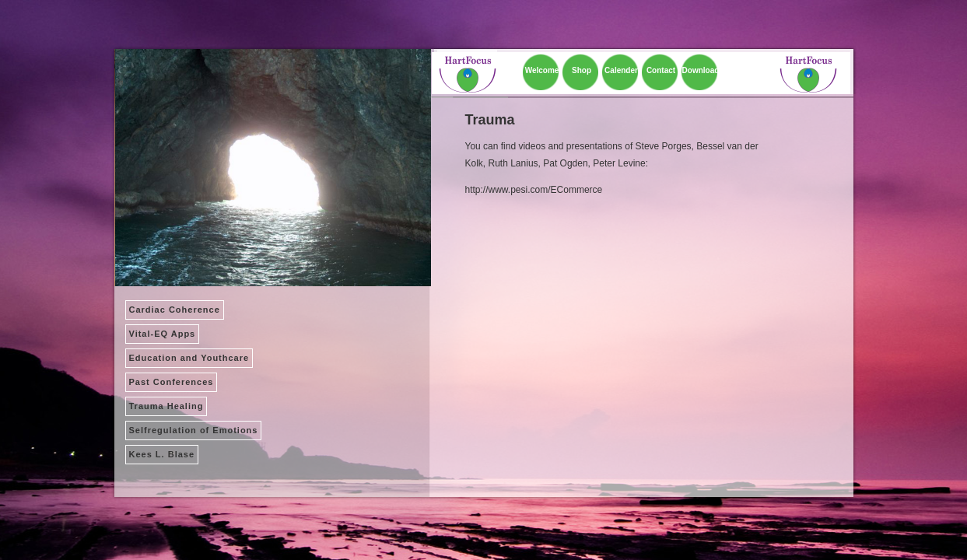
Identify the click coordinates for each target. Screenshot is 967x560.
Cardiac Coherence (175, 310)
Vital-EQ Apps (163, 334)
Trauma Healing (166, 406)
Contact (661, 70)
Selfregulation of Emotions (194, 430)
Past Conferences (172, 382)
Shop (582, 70)
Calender (621, 70)
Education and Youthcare (189, 358)
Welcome (542, 70)
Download (701, 70)
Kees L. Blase (162, 454)
